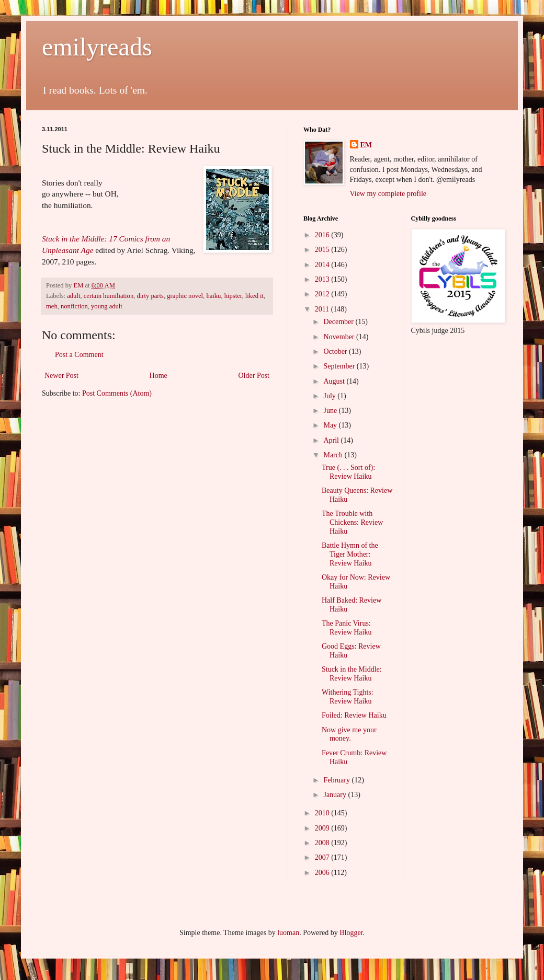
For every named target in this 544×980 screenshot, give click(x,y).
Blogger (351, 933)
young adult (107, 306)
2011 (323, 309)
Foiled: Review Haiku (354, 715)
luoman (288, 933)
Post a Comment (79, 355)
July (330, 396)
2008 (323, 843)
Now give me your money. (349, 734)
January (336, 795)
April (332, 440)
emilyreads (97, 47)
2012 (323, 294)
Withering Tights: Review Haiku (348, 697)
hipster (233, 296)
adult (73, 296)
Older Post (254, 376)
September (340, 366)
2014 (323, 265)
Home (158, 376)
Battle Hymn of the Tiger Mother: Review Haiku (350, 554)
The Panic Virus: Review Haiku (347, 628)
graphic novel (185, 296)
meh (52, 306)
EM (366, 145)
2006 (323, 873)
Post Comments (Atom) (117, 393)
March (334, 455)
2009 (323, 828)
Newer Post (61, 376)
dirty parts (150, 296)
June (331, 411)
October (336, 351)
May (331, 425)
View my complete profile (388, 194)
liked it (254, 296)
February (337, 780)
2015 (323, 250)
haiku (213, 296)
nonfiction (74, 306)
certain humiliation (109, 296)
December (339, 322)
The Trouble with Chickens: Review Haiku (352, 522)
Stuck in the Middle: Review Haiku (352, 674)
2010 (323, 813)
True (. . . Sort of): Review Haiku (348, 472)
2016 (323, 235)
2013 (323, 279)
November (340, 337)
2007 (323, 857)
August (335, 381)
